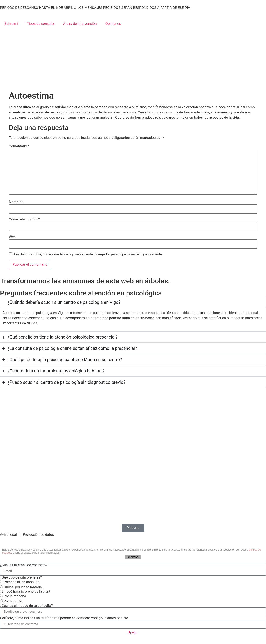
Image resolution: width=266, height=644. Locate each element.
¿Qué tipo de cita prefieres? (21, 577)
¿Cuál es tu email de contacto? (24, 565)
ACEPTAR (133, 557)
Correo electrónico (24, 219)
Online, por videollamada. (23, 587)
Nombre (16, 202)
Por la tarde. (13, 601)
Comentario (19, 146)
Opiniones (113, 24)
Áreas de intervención (80, 24)
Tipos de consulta (41, 24)
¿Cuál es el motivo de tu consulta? (26, 606)
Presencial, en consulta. (22, 582)
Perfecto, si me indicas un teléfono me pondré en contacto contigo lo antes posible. (64, 618)
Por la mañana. (15, 596)
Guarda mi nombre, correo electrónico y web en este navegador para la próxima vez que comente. (88, 254)
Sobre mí (11, 24)
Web (12, 237)
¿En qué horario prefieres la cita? (25, 592)
